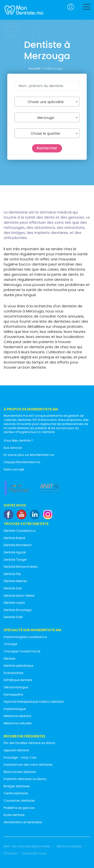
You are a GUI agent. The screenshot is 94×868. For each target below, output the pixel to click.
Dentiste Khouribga (18, 610)
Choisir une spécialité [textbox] (46, 102)
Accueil (34, 68)
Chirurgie (10, 644)
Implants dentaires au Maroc (25, 779)
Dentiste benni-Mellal (19, 596)
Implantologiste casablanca (25, 637)
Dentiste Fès (12, 574)
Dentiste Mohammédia (21, 567)
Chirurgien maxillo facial (22, 651)
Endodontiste (13, 673)
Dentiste (9, 659)
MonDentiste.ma (23, 10)
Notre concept (14, 469)
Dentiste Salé (13, 617)
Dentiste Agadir (15, 552)
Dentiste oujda (14, 603)
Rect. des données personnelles (27, 846)
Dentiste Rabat (14, 538)
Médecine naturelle (18, 723)
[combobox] (47, 102)
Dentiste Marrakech (18, 545)
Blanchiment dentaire (20, 772)
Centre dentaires (16, 793)
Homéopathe (13, 695)
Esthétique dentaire (18, 680)
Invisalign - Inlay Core (20, 758)
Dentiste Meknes (15, 581)
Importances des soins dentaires (28, 765)
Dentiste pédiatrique (18, 666)
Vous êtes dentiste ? (18, 441)
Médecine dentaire (17, 716)
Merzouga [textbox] (46, 118)
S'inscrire (10, 853)
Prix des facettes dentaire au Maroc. (30, 743)
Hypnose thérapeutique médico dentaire (34, 702)
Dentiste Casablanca (20, 531)
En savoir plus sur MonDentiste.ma (29, 455)
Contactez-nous (34, 853)
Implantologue (15, 709)
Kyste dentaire (14, 815)
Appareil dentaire (16, 750)
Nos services (13, 448)
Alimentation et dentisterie (23, 822)
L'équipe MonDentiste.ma (22, 462)
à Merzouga (53, 68)
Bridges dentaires (17, 786)
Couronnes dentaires (19, 801)
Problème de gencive (19, 808)
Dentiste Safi (13, 588)
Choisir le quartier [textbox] (46, 133)
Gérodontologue (16, 687)
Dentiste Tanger (15, 560)
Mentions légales (69, 846)
